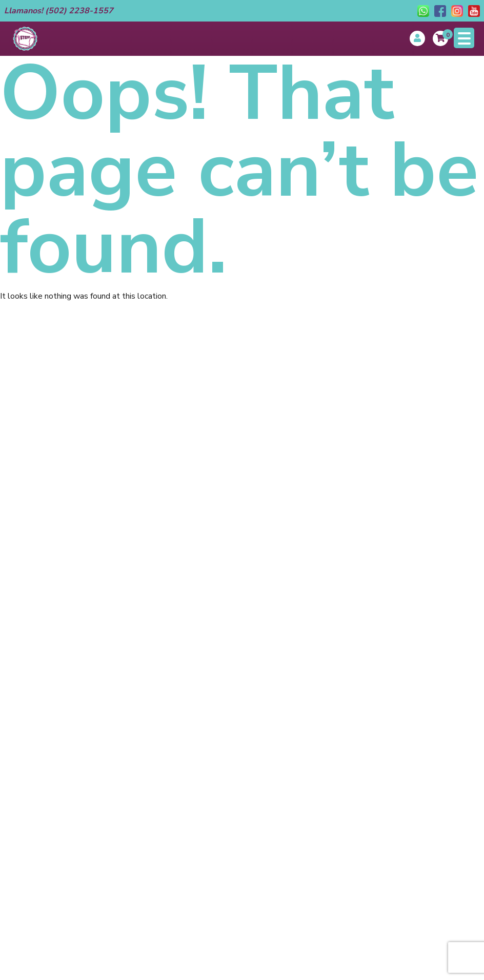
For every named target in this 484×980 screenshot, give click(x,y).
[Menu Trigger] (464, 38)
